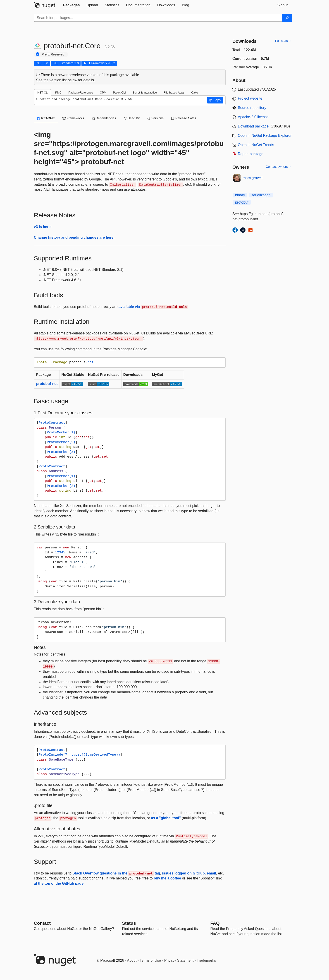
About (132, 960)
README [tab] (46, 118)
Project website (250, 98)
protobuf (242, 202)
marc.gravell (253, 178)
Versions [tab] (155, 118)
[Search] (287, 18)
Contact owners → (279, 167)
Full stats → (284, 41)
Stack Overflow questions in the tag (116, 873)
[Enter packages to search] (158, 18)
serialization (261, 195)
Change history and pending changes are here (74, 237)
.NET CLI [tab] (43, 92)
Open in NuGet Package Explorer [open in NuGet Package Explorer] (265, 136)
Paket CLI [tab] (119, 92)
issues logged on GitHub (183, 873)
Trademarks (206, 960)
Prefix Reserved (53, 54)
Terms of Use (150, 960)
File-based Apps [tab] (174, 92)
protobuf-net (47, 384)
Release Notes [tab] (184, 118)
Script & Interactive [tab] (145, 92)
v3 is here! (43, 227)
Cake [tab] (195, 92)
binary (240, 195)
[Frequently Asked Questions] (215, 923)
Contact (42, 923)
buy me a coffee (167, 878)
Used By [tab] (132, 118)
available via (153, 307)
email (211, 873)
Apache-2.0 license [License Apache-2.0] (253, 117)
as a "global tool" (166, 818)
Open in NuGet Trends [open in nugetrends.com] (256, 145)
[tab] (72, 5)
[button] (215, 100)
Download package (253, 126)
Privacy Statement (179, 960)
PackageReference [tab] (81, 92)
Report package (251, 154)
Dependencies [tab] (104, 118)
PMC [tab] (58, 92)
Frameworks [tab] (73, 118)
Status (129, 923)
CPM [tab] (103, 92)
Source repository (252, 108)
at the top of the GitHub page (59, 883)
